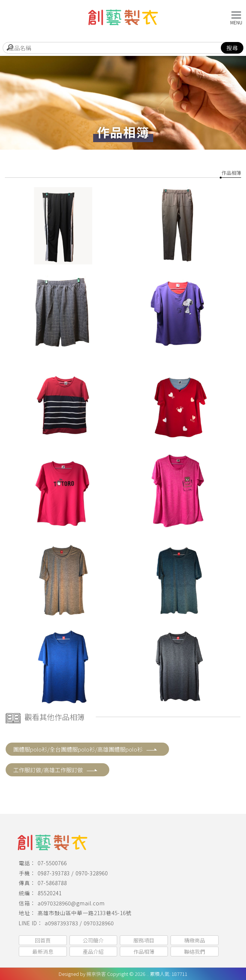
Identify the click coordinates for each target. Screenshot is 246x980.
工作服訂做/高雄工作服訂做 (56, 770)
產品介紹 (93, 951)
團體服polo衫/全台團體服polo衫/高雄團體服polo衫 (85, 749)
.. (148, 974)
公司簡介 (93, 940)
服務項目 (144, 940)
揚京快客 (96, 974)
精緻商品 (195, 940)
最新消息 (43, 951)
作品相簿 (231, 173)
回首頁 (43, 940)
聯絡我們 (195, 951)
